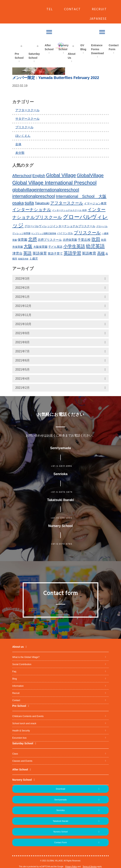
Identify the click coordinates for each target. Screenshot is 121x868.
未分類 (20, 153)
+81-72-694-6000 (62, 518)
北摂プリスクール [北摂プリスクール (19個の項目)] (50, 240)
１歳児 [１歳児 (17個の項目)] (34, 258)
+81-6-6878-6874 (62, 492)
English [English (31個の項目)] (39, 176)
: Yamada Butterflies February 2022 (56, 78)
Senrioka (60, 810)
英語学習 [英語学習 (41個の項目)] (72, 253)
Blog (15, 679)
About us (18, 647)
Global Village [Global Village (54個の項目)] (61, 175)
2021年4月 (23, 379)
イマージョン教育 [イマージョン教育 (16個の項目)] (95, 203)
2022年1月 (23, 297)
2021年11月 (23, 315)
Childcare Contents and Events (28, 716)
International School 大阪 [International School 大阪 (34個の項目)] (81, 196)
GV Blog (83, 47)
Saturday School (34, 56)
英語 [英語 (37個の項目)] (27, 253)
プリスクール (24, 127)
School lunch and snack (24, 723)
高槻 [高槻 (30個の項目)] (101, 253)
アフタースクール (27, 110)
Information (18, 686)
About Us (72, 56)
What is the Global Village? (26, 657)
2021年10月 (23, 324)
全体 (18, 144)
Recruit (16, 693)
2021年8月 (23, 342)
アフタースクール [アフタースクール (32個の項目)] (67, 203)
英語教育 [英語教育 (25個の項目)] (89, 253)
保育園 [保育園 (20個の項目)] (22, 240)
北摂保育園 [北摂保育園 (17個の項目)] (70, 240)
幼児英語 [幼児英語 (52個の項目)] (95, 246)
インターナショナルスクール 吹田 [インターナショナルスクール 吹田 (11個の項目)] (69, 210)
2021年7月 (23, 351)
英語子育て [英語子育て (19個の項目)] (55, 253)
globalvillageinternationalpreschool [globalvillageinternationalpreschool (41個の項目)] (46, 190)
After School (49, 47)
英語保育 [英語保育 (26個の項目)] (40, 253)
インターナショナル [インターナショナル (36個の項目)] (32, 210)
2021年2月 (23, 388)
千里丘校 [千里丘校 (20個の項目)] (84, 240)
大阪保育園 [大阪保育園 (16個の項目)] (40, 247)
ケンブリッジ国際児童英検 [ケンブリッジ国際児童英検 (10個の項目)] (44, 233)
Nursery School (63, 47)
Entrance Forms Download (97, 49)
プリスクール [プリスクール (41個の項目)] (87, 233)
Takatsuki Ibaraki (60, 821)
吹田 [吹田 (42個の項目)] (96, 239)
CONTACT (72, 9)
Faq (14, 672)
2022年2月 (23, 288)
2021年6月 (23, 360)
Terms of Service (90, 867)
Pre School (19, 56)
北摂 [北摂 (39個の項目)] (33, 239)
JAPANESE (98, 19)
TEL (50, 9)
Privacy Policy (71, 867)
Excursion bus (19, 738)
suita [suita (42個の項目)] (29, 203)
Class (15, 754)
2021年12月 (23, 306)
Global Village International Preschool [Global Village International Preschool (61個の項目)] (54, 183)
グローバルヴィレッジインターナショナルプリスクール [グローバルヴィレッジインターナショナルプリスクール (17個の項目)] (60, 226)
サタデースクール (27, 119)
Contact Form (61, 842)
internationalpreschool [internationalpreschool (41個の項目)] (34, 196)
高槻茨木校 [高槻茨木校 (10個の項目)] (23, 259)
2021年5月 (23, 369)
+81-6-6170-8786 (62, 544)
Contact (16, 700)
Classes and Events (22, 761)
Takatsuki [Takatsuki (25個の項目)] (42, 203)
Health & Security (21, 731)
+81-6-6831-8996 (61, 466)
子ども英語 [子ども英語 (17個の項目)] (55, 247)
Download (61, 789)
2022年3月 (23, 279)
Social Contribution (22, 664)
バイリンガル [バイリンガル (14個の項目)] (65, 233)
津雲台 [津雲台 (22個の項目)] (17, 253)
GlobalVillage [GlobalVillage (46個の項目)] (90, 175)
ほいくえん (23, 136)
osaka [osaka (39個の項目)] (18, 203)
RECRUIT (99, 9)
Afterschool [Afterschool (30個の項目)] (22, 176)
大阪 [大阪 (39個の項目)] (28, 246)
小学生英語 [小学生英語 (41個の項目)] (74, 246)
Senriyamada (61, 800)
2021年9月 (23, 333)
